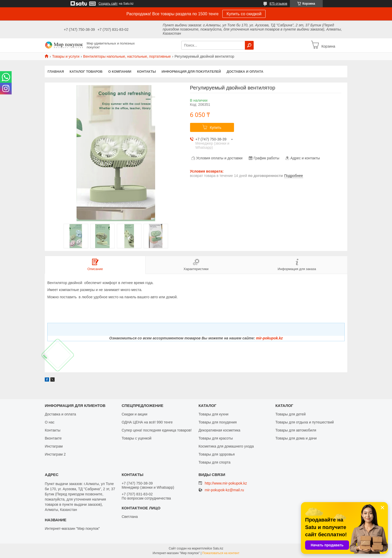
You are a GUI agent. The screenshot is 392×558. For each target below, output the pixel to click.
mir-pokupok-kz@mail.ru (224, 490)
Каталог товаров (86, 72)
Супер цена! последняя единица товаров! (157, 430)
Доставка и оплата (245, 72)
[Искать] (249, 45)
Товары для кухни (214, 414)
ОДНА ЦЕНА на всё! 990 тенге (147, 422)
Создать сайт (108, 4)
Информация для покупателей (191, 72)
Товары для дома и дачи (296, 438)
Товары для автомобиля (296, 430)
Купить (215, 128)
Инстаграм (54, 446)
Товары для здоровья (217, 454)
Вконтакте (53, 438)
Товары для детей (291, 414)
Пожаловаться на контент (221, 553)
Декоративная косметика (220, 430)
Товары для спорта (215, 462)
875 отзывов (278, 4)
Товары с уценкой (136, 438)
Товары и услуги (66, 56)
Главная (56, 72)
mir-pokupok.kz (269, 338)
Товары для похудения (218, 422)
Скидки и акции (134, 414)
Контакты (146, 72)
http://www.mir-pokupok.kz (226, 483)
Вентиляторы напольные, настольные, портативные (127, 56)
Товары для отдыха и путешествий (305, 422)
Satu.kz (218, 548)
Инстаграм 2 (55, 454)
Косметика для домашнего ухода (226, 446)
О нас (50, 422)
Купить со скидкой (244, 14)
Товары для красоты (216, 438)
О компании (120, 72)
